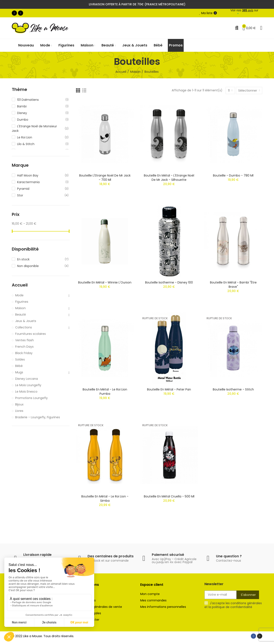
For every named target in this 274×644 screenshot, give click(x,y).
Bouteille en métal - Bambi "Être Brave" (233, 285)
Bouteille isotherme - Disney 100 (169, 282)
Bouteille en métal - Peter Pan (169, 389)
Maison (20, 308)
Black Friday (24, 353)
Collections (24, 327)
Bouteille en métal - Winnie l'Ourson (105, 282)
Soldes (20, 359)
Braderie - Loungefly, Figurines (38, 417)
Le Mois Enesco (26, 392)
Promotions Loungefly (31, 398)
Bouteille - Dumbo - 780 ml (233, 175)
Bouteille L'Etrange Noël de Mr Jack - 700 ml (105, 178)
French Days (24, 347)
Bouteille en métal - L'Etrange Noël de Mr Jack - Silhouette (169, 178)
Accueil (20, 285)
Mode (19, 295)
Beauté (21, 315)
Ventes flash (25, 340)
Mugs (19, 372)
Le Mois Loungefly (28, 385)
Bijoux (19, 404)
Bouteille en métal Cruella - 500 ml (169, 496)
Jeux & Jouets (26, 321)
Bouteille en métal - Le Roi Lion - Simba (105, 499)
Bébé (19, 366)
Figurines (22, 302)
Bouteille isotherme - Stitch (233, 389)
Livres (19, 411)
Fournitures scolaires (31, 334)
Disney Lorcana (27, 379)
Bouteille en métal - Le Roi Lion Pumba (105, 392)
